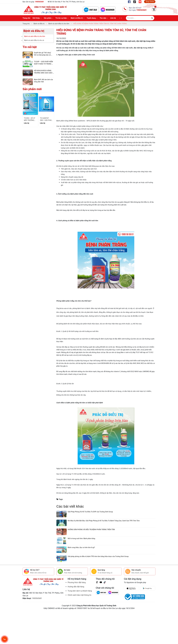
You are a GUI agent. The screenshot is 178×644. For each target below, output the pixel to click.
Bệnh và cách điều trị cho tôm (35, 36)
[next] (122, 18)
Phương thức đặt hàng (77, 604)
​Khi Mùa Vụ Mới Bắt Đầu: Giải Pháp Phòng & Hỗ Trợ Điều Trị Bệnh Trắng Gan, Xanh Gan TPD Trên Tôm (104, 524)
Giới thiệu (36, 18)
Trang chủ (26, 18)
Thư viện (103, 18)
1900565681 (39, 2)
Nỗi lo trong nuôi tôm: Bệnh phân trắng (82, 549)
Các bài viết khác (70, 506)
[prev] (120, 18)
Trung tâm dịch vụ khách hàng (80, 613)
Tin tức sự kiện (61, 18)
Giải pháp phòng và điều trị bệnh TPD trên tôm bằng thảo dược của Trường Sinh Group (98, 575)
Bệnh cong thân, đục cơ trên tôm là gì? (81, 562)
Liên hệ (113, 18)
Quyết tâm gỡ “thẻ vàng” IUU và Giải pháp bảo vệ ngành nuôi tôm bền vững (43, 55)
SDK (83, 468)
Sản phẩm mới (32, 89)
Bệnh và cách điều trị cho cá (34, 40)
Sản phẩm (48, 18)
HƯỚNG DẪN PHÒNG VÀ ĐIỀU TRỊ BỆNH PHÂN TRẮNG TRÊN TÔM (91, 537)
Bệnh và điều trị (77, 18)
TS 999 (74, 474)
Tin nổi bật (30, 47)
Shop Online (150, 2)
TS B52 (151, 352)
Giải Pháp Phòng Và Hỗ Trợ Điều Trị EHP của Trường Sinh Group (90, 512)
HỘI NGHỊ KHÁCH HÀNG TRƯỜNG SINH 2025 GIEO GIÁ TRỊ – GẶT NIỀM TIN (43, 73)
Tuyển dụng (91, 18)
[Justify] (152, 18)
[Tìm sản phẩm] (140, 18)
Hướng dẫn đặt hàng (76, 609)
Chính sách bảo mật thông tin (80, 617)
